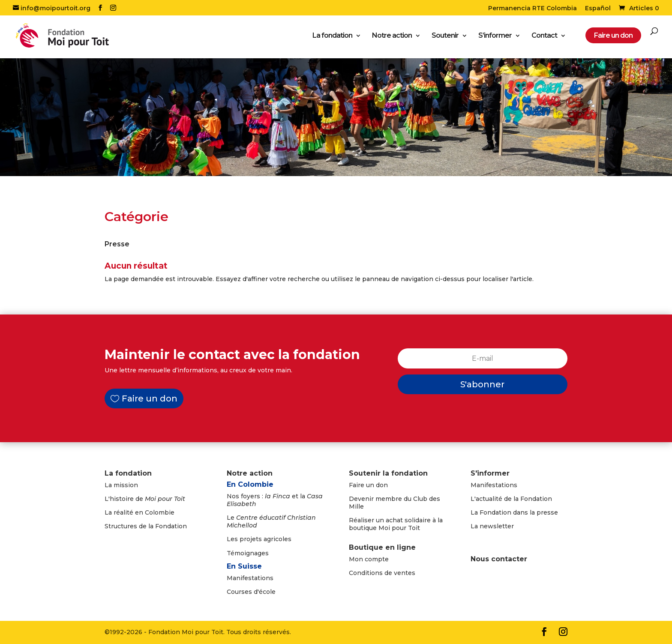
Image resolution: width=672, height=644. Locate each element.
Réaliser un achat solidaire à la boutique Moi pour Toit (396, 524)
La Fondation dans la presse (514, 512)
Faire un (362, 485)
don (382, 485)
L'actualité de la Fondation (511, 499)
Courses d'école (251, 592)
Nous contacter (499, 559)
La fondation (332, 36)
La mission (121, 485)
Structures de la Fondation (146, 526)
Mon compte (369, 559)
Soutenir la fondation (388, 473)
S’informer (495, 36)
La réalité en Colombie (139, 512)
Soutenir (445, 36)
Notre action (392, 36)
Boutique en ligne (382, 547)
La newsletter (492, 526)
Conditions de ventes (382, 573)
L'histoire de (145, 499)
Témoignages (248, 553)
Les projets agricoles (259, 539)
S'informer (490, 473)
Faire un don (150, 398)
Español (598, 9)
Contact (544, 36)
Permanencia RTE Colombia (532, 9)
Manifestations (250, 578)
